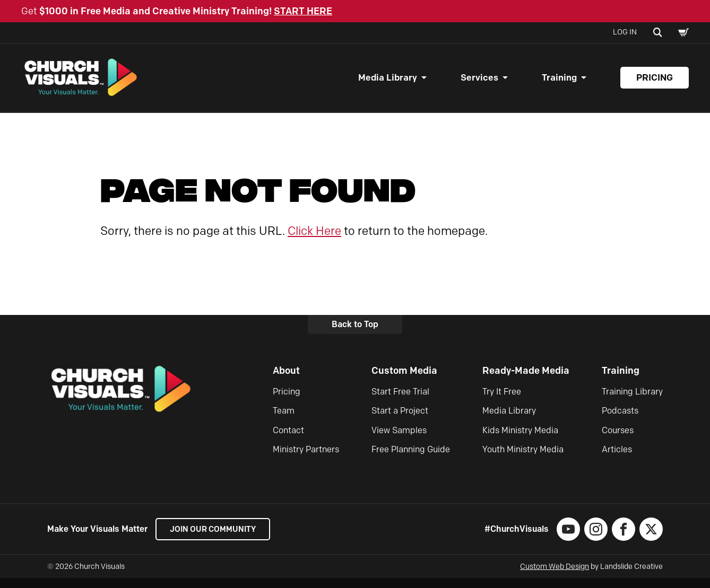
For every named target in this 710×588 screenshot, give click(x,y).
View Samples (399, 440)
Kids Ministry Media (520, 440)
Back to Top (355, 334)
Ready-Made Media (526, 380)
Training (559, 83)
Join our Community (217, 539)
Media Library (388, 83)
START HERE (303, 11)
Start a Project (400, 421)
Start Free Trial (400, 401)
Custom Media (404, 380)
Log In (625, 32)
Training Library (632, 401)
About (286, 380)
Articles (617, 459)
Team (284, 421)
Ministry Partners (306, 459)
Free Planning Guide (411, 459)
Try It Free (502, 401)
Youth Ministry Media (523, 459)
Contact (288, 440)
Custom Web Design (555, 577)
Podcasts (620, 421)
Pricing (655, 83)
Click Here (314, 240)
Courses (618, 440)
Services (479, 83)
